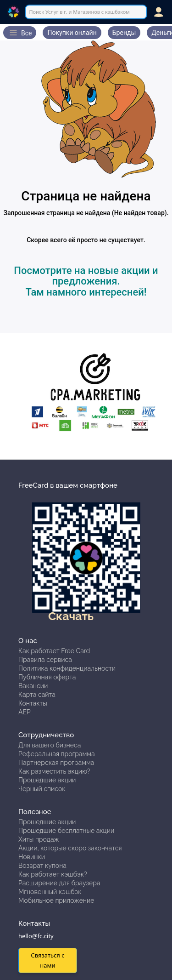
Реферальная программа (57, 754)
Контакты (33, 703)
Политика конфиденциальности (67, 668)
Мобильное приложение (56, 900)
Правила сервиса (45, 660)
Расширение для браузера (59, 883)
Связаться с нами (47, 960)
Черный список (42, 789)
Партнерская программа (56, 763)
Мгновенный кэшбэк (50, 892)
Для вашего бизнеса (50, 745)
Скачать (71, 616)
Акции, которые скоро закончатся (70, 848)
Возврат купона (42, 866)
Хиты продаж (39, 839)
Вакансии (33, 686)
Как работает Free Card (54, 651)
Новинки (32, 857)
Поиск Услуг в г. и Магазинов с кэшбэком (79, 12)
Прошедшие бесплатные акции (66, 831)
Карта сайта (37, 695)
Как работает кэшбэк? (53, 874)
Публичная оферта (47, 677)
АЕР (25, 712)
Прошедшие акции (47, 780)
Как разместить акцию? (54, 771)
